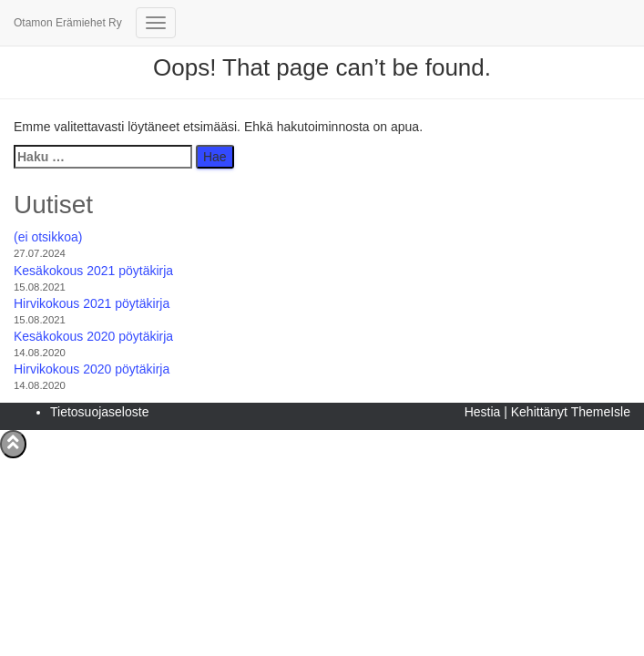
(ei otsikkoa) (48, 237)
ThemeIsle (601, 412)
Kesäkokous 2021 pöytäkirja (93, 271)
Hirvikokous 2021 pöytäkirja (92, 303)
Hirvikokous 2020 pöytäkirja (92, 369)
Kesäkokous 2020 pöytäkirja (93, 336)
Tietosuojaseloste (99, 412)
